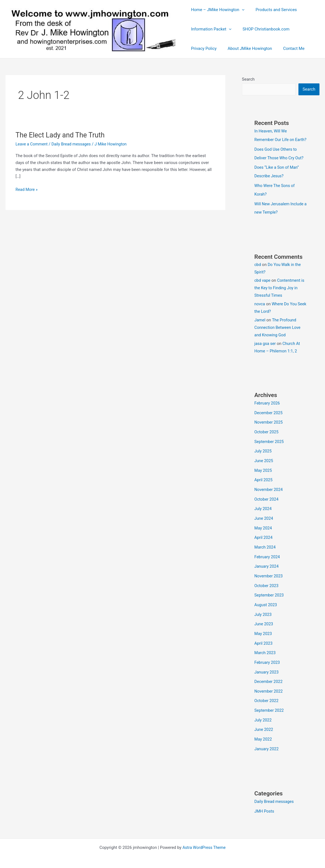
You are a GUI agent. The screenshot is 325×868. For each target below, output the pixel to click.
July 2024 (263, 512)
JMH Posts (265, 808)
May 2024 (264, 531)
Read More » (27, 189)
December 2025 (269, 419)
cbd (258, 271)
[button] (240, 10)
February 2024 (268, 559)
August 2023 (266, 606)
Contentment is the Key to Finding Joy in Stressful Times (280, 294)
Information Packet (210, 29)
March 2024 (265, 549)
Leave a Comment (32, 144)
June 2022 (264, 727)
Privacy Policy (202, 48)
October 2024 (267, 503)
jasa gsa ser (265, 350)
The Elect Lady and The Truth (62, 135)
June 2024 (264, 521)
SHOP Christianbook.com (262, 29)
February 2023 (268, 662)
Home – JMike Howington (216, 10)
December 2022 (269, 680)
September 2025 (270, 447)
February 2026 (268, 409)
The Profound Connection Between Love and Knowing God (278, 334)
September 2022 (270, 708)
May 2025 (264, 475)
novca (260, 310)
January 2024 (267, 568)
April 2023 (264, 643)
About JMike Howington (246, 48)
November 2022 (269, 690)
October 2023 (267, 587)
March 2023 (265, 652)
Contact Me (287, 48)
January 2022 (267, 746)
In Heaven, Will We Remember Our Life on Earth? (275, 140)
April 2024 (264, 540)
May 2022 (264, 736)
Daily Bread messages (73, 144)
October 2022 (267, 699)
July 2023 (263, 615)
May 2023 (264, 634)
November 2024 (269, 493)
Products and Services (272, 10)
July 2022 (263, 718)
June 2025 (264, 465)
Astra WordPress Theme (204, 844)
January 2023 (267, 671)
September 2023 (270, 596)
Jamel (260, 326)
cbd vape (263, 286)
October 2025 (267, 437)
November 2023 (269, 577)
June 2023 (264, 624)
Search (248, 79)
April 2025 (264, 484)
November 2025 (269, 428)
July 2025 (263, 456)
